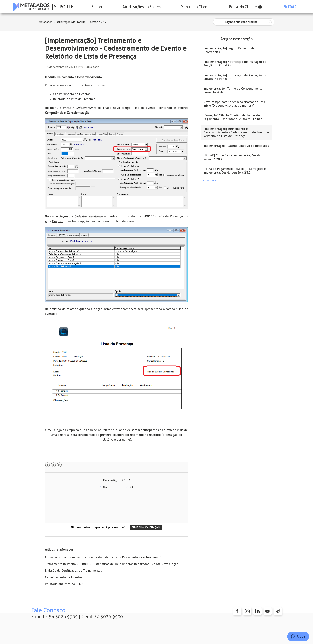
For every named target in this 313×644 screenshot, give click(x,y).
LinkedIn (59, 465)
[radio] (103, 487)
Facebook (48, 465)
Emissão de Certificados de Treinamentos (73, 571)
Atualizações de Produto (71, 22)
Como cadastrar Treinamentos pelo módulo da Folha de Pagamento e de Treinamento (104, 557)
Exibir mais (209, 180)
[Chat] (298, 636)
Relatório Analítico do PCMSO (65, 584)
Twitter (53, 465)
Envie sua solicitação (146, 528)
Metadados (46, 22)
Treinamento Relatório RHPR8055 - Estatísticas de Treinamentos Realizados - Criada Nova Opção (112, 564)
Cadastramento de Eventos (64, 577)
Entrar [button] (290, 7)
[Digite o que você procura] (244, 22)
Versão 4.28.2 (98, 22)
